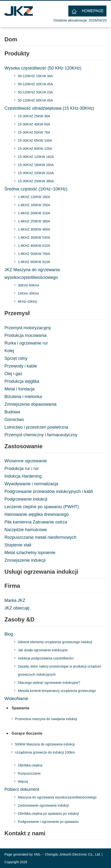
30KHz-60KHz (29, 285)
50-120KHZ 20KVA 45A (35, 84)
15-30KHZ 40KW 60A (34, 124)
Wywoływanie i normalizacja (31, 484)
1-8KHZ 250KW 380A (34, 221)
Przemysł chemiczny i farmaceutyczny (41, 435)
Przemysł (17, 313)
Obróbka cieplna (30, 765)
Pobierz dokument (22, 789)
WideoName (16, 699)
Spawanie (21, 708)
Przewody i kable (21, 366)
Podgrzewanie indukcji (26, 499)
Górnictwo (14, 420)
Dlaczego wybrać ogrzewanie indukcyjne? (49, 683)
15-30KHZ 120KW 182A (36, 157)
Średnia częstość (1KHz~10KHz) (36, 189)
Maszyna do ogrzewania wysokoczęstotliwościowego (57, 797)
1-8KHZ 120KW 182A (34, 197)
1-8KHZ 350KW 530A (34, 237)
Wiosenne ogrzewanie (26, 461)
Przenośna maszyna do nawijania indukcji (46, 719)
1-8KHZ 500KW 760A (34, 254)
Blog (9, 634)
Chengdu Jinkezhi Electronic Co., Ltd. (73, 854)
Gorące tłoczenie (27, 733)
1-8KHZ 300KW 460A (34, 229)
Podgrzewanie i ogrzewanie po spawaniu (48, 822)
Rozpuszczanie (29, 773)
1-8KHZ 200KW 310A (34, 213)
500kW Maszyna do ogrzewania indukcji (45, 744)
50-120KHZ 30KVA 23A (35, 92)
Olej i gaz (14, 374)
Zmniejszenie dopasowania (31, 404)
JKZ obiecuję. (18, 608)
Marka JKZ (15, 600)
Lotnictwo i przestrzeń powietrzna (36, 427)
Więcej (23, 782)
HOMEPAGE (93, 11)
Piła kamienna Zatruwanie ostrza (36, 522)
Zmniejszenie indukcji (25, 560)
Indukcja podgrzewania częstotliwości (46, 658)
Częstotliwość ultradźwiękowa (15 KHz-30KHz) (49, 108)
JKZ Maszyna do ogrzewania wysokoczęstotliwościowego (32, 274)
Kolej (9, 351)
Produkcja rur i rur (22, 469)
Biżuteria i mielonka (23, 397)
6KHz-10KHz (28, 302)
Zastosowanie (24, 446)
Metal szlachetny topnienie (30, 553)
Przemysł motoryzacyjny (28, 328)
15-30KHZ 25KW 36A (34, 116)
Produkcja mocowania (26, 335)
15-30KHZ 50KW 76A (34, 132)
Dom (11, 39)
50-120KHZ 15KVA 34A (35, 76)
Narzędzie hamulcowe (26, 530)
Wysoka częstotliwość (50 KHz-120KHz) (43, 68)
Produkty (17, 53)
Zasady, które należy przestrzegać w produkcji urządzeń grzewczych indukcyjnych (60, 670)
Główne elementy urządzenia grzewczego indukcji (55, 642)
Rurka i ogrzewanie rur (26, 343)
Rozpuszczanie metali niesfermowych (41, 537)
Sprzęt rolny (16, 358)
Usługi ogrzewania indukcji (41, 572)
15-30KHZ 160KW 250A (36, 165)
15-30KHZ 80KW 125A (35, 149)
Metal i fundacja (20, 389)
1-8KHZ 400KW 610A (34, 246)
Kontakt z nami (25, 833)
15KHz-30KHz (29, 293)
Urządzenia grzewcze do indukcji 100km (45, 752)
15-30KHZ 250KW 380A (36, 181)
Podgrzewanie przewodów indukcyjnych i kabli (49, 491)
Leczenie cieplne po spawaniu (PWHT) (42, 507)
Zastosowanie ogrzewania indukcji (43, 805)
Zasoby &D (20, 619)
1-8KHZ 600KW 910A (34, 262)
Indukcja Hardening (23, 476)
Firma (12, 586)
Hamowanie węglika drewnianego (37, 514)
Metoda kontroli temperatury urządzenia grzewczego (57, 691)
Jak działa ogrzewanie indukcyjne (43, 650)
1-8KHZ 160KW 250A (34, 205)
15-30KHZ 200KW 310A (36, 173)
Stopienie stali (18, 545)
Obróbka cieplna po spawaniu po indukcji (49, 814)
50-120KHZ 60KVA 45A (35, 100)
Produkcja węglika (22, 381)
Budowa (12, 412)
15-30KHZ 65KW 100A (35, 140)
